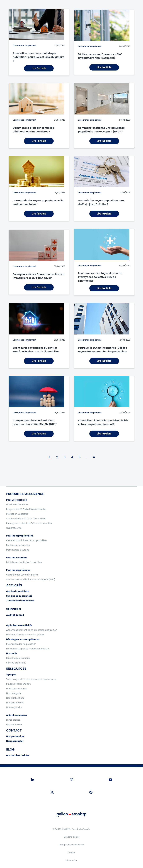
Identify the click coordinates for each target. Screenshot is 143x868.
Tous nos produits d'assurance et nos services (31, 679)
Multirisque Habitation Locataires (24, 562)
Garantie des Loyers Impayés (22, 575)
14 (93, 457)
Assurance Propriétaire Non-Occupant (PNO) (31, 579)
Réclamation (71, 860)
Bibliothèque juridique (18, 658)
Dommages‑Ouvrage (18, 550)
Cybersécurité (14, 528)
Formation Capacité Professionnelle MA (28, 649)
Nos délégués (14, 693)
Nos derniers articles (18, 755)
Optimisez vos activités (19, 625)
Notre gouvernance (17, 689)
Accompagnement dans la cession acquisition (32, 630)
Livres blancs (13, 720)
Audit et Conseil (15, 615)
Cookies (71, 852)
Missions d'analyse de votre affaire (25, 635)
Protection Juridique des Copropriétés (27, 540)
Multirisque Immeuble (18, 545)
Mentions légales (71, 837)
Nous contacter (15, 741)
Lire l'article (39, 68)
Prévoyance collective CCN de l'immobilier (29, 523)
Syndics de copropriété (19, 596)
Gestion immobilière (18, 591)
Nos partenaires (15, 703)
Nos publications (15, 698)
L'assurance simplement (24, 45)
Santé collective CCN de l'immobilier (26, 519)
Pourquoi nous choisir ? (19, 684)
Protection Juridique (17, 514)
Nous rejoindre (14, 707)
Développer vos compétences (23, 639)
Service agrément (16, 663)
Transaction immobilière (20, 601)
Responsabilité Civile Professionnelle (26, 509)
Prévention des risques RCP (21, 644)
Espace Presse (14, 724)
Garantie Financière (17, 505)
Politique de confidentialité (71, 845)
